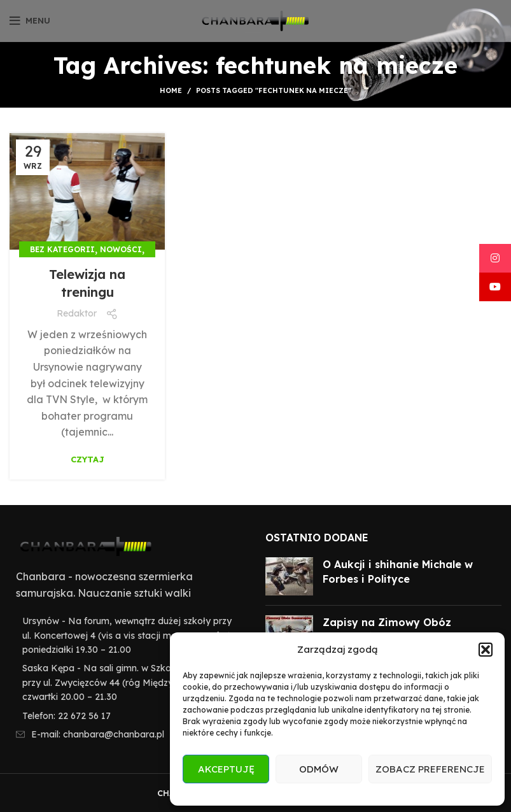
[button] (486, 650)
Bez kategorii (62, 249)
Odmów (319, 769)
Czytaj (87, 459)
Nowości (121, 249)
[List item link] (128, 716)
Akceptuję (226, 769)
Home (171, 90)
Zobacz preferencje (430, 769)
